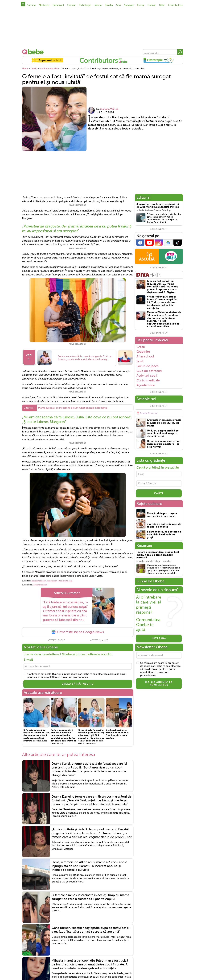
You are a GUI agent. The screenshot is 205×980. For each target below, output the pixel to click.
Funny (141, 5)
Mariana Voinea (109, 109)
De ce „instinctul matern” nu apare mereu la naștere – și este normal (164, 444)
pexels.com (52, 581)
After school (145, 356)
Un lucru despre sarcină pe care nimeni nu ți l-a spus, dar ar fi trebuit (163, 434)
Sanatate (129, 5)
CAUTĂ (159, 495)
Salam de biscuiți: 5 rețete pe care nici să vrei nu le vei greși (164, 536)
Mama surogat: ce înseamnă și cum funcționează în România (73, 408)
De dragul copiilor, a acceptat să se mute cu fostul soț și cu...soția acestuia (118, 735)
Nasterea (44, 5)
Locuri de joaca (148, 366)
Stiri (119, 5)
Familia (109, 5)
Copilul (71, 5)
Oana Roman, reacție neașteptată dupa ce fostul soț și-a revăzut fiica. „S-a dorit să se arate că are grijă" (91, 930)
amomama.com (40, 585)
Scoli (140, 361)
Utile (162, 5)
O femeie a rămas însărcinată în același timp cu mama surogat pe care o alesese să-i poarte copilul (90, 898)
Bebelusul (58, 5)
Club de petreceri (149, 371)
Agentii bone (146, 385)
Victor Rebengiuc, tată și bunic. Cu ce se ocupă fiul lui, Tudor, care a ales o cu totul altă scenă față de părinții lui (162, 302)
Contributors (175, 5)
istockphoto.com (39, 581)
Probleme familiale (49, 69)
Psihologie (85, 5)
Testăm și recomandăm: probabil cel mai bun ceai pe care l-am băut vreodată (158, 557)
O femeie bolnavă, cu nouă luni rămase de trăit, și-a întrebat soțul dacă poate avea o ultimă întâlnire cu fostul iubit (36, 736)
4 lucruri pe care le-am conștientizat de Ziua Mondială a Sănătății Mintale (158, 206)
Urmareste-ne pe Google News (78, 632)
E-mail (28, 660)
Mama (98, 5)
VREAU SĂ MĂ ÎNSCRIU (78, 685)
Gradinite (143, 352)
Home (25, 69)
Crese (141, 347)
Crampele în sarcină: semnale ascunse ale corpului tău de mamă (164, 423)
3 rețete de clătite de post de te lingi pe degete (164, 527)
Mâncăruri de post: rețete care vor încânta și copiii (162, 516)
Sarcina (31, 5)
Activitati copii (147, 376)
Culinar (152, 5)
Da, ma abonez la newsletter (159, 686)
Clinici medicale (148, 380)
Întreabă (159, 640)
